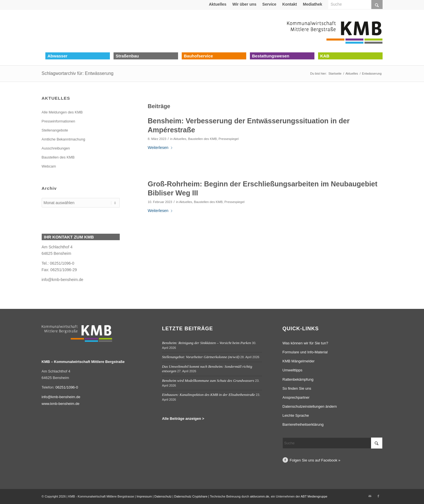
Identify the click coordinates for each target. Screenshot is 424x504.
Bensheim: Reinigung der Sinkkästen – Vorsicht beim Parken (207, 343)
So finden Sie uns (297, 388)
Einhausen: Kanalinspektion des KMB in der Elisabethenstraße (208, 395)
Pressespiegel (229, 139)
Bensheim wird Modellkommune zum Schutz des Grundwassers (208, 381)
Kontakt (290, 4)
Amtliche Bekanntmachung (64, 139)
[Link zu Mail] (370, 496)
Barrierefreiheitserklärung (303, 424)
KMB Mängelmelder (299, 361)
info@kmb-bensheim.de (63, 280)
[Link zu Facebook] (378, 496)
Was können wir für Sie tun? (305, 343)
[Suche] (333, 443)
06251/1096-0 (67, 387)
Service (269, 4)
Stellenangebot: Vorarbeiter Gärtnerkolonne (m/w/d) (201, 357)
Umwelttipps (293, 370)
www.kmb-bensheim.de (61, 404)
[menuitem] (218, 4)
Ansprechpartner (296, 397)
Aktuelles (217, 4)
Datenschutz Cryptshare (191, 496)
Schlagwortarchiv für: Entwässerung (78, 73)
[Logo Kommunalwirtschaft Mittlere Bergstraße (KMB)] (335, 31)
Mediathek (312, 4)
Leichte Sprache (296, 415)
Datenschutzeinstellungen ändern (310, 406)
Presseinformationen (58, 121)
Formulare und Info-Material (305, 352)
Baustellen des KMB (202, 139)
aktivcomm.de (260, 496)
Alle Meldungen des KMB (62, 112)
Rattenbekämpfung (298, 379)
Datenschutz (163, 496)
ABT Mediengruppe (314, 496)
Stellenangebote (55, 130)
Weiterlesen (160, 148)
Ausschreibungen (56, 148)
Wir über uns (244, 4)
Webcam (49, 166)
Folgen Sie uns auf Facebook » (315, 460)
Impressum (144, 496)
